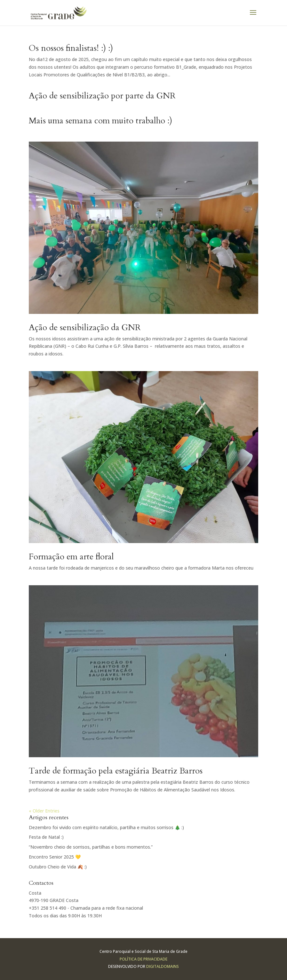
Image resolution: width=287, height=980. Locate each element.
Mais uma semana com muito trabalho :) (100, 121)
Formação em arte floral (71, 557)
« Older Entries (44, 811)
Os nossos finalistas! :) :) (71, 48)
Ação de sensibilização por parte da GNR (102, 96)
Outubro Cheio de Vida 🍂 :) (58, 867)
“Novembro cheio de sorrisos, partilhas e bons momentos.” (91, 847)
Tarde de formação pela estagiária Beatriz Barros (116, 771)
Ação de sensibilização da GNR (85, 327)
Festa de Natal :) (46, 837)
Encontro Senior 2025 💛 (55, 857)
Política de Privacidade (143, 959)
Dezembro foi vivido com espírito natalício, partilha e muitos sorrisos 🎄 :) (106, 827)
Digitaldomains (163, 966)
